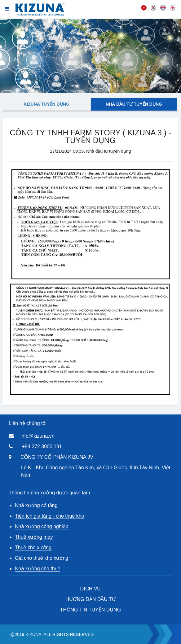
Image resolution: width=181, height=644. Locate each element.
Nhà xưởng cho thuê (38, 569)
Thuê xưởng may (34, 537)
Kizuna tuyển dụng (46, 104)
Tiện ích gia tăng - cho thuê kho (50, 516)
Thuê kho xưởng (33, 548)
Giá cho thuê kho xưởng (42, 558)
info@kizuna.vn (38, 436)
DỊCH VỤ (91, 589)
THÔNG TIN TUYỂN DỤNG (90, 610)
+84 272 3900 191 (42, 447)
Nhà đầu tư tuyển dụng (134, 104)
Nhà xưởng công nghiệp (42, 526)
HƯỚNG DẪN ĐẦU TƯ (90, 599)
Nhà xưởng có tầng (36, 505)
